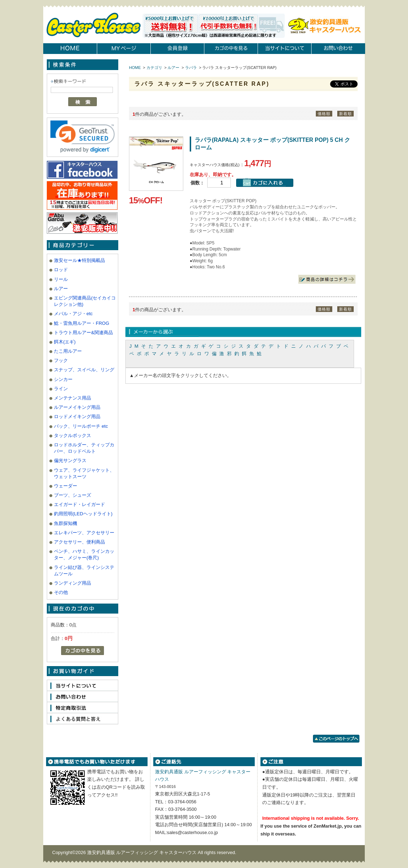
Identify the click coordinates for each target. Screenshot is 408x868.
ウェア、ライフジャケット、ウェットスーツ (84, 473)
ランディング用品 (73, 583)
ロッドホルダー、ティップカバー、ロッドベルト (84, 448)
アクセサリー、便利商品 (79, 542)
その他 (61, 592)
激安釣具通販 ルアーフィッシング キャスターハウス (143, 852)
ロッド (61, 270)
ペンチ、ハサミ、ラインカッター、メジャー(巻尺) (84, 554)
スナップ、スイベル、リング (84, 370)
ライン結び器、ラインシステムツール (84, 571)
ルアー (61, 289)
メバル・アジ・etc (73, 314)
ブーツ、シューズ (73, 495)
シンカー (63, 379)
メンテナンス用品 (73, 398)
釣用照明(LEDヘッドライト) (83, 514)
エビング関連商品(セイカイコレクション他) (85, 301)
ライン (61, 389)
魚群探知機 (66, 523)
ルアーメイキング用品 (77, 407)
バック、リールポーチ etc (81, 426)
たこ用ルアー (68, 351)
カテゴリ (154, 68)
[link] (83, 137)
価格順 (324, 114)
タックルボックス (73, 435)
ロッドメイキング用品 (77, 416)
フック (61, 360)
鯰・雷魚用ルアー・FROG (82, 323)
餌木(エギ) (65, 342)
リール (61, 279)
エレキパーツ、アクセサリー (84, 533)
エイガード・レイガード (79, 504)
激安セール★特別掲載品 (79, 260)
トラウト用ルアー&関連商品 (83, 333)
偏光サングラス (70, 460)
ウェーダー (66, 486)
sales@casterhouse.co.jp (192, 832)
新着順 (345, 114)
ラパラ (191, 68)
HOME (135, 68)
